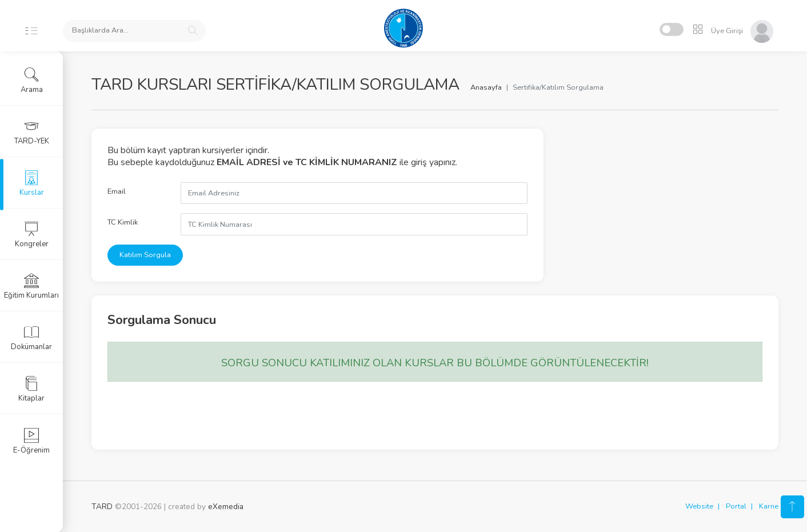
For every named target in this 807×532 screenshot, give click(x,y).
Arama (32, 81)
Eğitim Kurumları (31, 286)
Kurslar (32, 183)
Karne (769, 506)
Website (699, 506)
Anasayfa (486, 87)
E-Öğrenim (31, 441)
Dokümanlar (31, 338)
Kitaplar (31, 389)
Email (117, 191)
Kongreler (32, 235)
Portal (736, 506)
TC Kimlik (123, 222)
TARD (102, 507)
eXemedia (226, 507)
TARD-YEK (32, 132)
